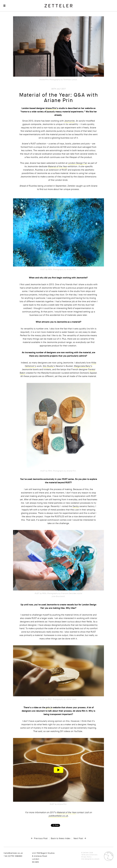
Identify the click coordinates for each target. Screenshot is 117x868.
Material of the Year (58, 166)
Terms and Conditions (89, 855)
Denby (76, 506)
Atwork (97, 859)
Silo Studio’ (48, 366)
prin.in (49, 707)
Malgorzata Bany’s (83, 366)
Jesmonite (70, 121)
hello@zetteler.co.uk (13, 853)
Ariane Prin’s (52, 108)
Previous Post (41, 838)
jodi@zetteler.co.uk (58, 816)
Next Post (78, 838)
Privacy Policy (86, 857)
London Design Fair (78, 163)
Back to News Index (61, 838)
